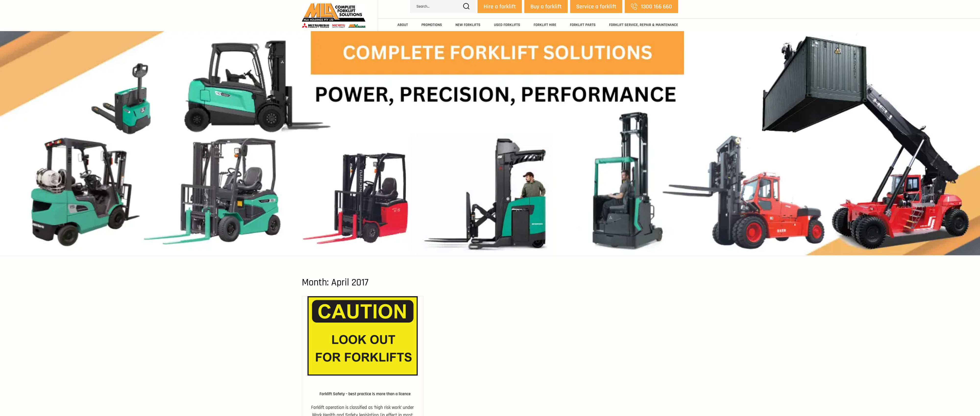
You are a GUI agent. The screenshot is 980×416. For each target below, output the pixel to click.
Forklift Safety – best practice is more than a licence (365, 394)
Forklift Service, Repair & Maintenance (644, 25)
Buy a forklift (546, 7)
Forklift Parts (583, 25)
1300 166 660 (651, 7)
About (403, 25)
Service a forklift (596, 7)
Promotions (432, 25)
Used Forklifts (507, 25)
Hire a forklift (500, 7)
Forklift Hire (545, 25)
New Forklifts (468, 25)
